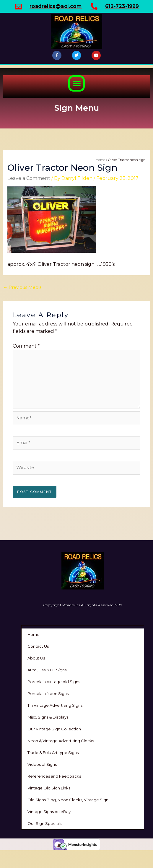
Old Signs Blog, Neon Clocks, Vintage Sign (68, 800)
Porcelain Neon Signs (48, 693)
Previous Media (23, 287)
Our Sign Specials (44, 823)
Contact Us (38, 646)
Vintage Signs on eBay (49, 812)
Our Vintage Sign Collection (54, 729)
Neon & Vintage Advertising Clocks (61, 741)
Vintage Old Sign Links (49, 788)
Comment (26, 346)
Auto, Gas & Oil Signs (47, 670)
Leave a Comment (29, 178)
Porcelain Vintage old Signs (54, 682)
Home (34, 634)
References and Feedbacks (54, 776)
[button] (76, 84)
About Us (36, 658)
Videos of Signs (42, 764)
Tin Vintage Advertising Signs (55, 705)
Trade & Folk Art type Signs (53, 753)
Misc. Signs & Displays (48, 717)
